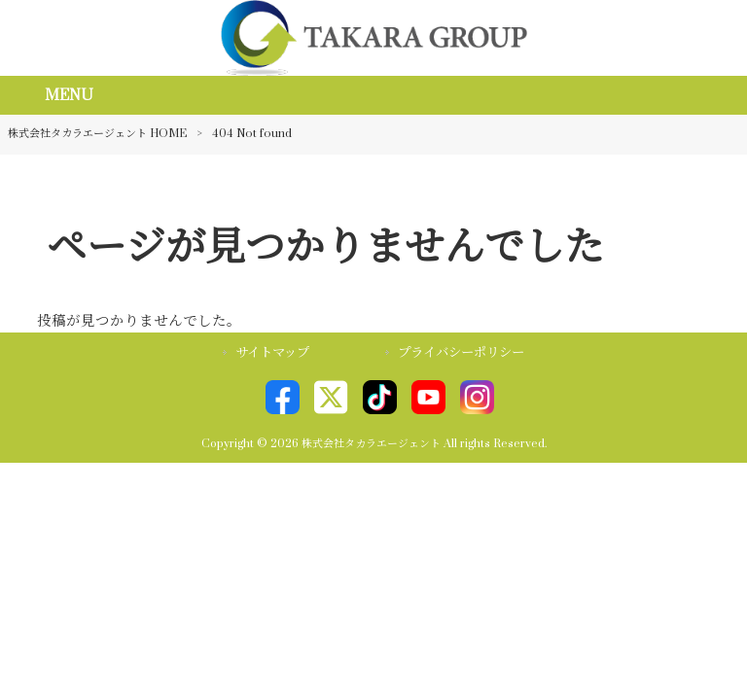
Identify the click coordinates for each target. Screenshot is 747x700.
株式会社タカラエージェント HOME (97, 134)
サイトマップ (272, 353)
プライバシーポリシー (461, 353)
